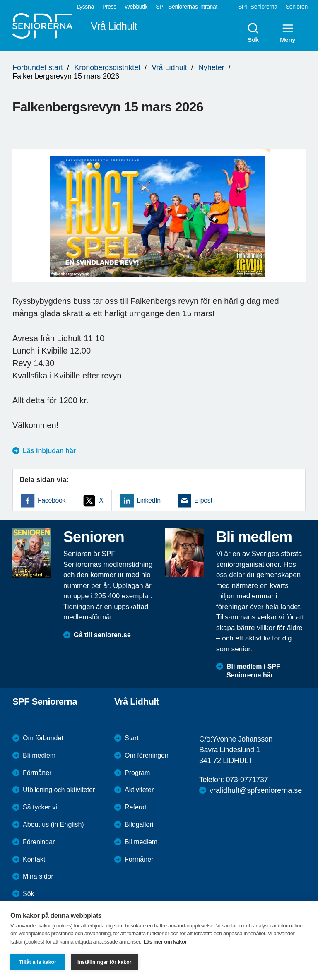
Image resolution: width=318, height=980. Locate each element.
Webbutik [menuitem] (136, 7)
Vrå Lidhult (169, 67)
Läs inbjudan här (49, 451)
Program (137, 773)
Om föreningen (147, 755)
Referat (135, 807)
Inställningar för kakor (105, 962)
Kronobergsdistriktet (107, 67)
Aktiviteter (139, 790)
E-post (203, 500)
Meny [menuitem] (288, 32)
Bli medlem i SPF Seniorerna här (253, 671)
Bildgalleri (139, 825)
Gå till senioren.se (102, 635)
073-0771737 (247, 780)
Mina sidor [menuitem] (38, 876)
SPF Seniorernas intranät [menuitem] (187, 7)
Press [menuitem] (109, 7)
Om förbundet (43, 738)
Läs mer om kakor (165, 942)
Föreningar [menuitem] (39, 842)
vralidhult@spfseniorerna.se (256, 790)
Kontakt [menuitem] (34, 859)
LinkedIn (148, 500)
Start (132, 738)
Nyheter (211, 67)
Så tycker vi (40, 807)
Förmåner (37, 773)
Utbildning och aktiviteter (59, 790)
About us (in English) (53, 825)
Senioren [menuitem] (297, 7)
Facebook (52, 500)
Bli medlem (39, 755)
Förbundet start (38, 67)
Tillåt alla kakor (38, 962)
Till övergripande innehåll (0, 0)
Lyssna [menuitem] (85, 7)
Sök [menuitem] (253, 32)
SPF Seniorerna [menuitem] (258, 7)
